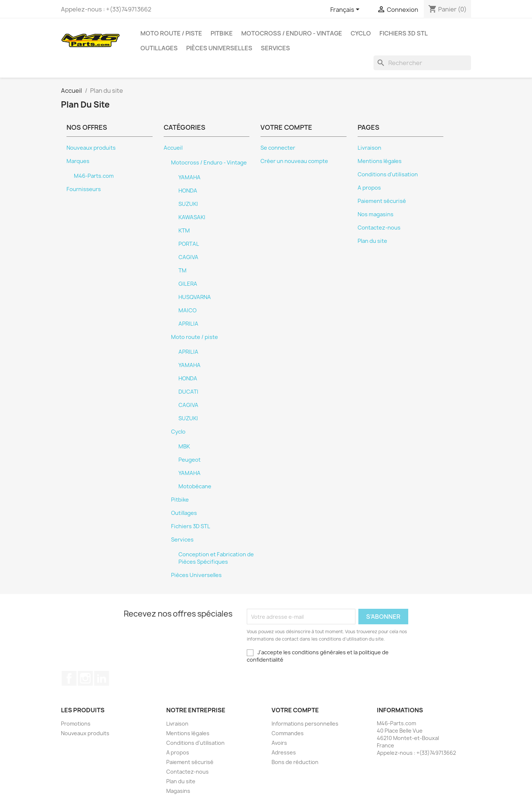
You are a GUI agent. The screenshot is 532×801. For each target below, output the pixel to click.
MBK (184, 447)
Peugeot (190, 460)
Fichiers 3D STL (404, 33)
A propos (369, 188)
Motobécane (195, 486)
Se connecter (278, 148)
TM (183, 271)
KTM (184, 231)
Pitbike (222, 33)
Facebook (69, 678)
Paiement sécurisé (382, 201)
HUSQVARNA (195, 297)
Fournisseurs (84, 189)
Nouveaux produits (91, 148)
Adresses (284, 752)
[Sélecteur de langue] (346, 10)
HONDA (188, 191)
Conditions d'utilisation (388, 174)
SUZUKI (188, 204)
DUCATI (188, 392)
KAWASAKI (192, 217)
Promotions (76, 724)
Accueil (173, 148)
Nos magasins (376, 214)
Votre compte (295, 710)
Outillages (159, 48)
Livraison (369, 148)
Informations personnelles (305, 724)
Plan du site (372, 241)
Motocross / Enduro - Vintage (292, 33)
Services (275, 48)
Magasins (178, 791)
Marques (78, 161)
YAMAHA (190, 177)
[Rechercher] (422, 63)
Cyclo (361, 33)
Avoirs (279, 743)
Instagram (85, 678)
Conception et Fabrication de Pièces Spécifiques (216, 558)
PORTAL (189, 244)
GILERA (188, 284)
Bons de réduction (295, 762)
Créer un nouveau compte (294, 161)
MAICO (187, 310)
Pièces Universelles (219, 48)
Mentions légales (380, 161)
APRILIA (188, 324)
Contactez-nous (379, 228)
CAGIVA (188, 257)
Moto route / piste (171, 33)
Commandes (288, 733)
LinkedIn (102, 678)
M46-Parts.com (94, 176)
